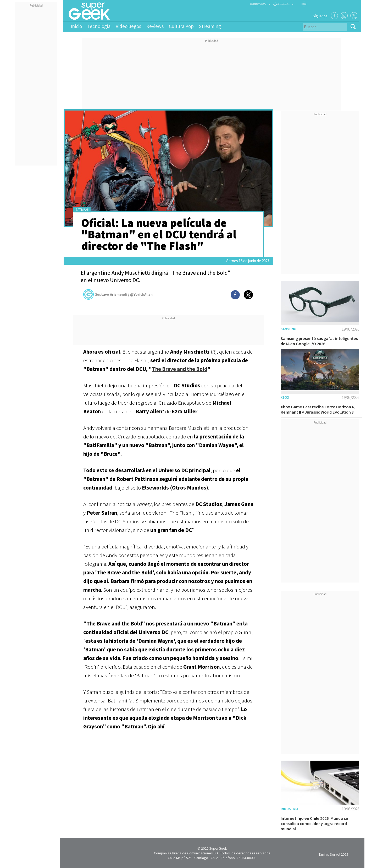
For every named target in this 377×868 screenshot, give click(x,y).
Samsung (289, 329)
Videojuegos (128, 26)
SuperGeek (218, 848)
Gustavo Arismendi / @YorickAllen (118, 294)
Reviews (155, 26)
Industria (289, 809)
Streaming (210, 26)
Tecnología (99, 26)
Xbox (285, 397)
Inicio (76, 26)
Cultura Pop (181, 26)
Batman (82, 210)
